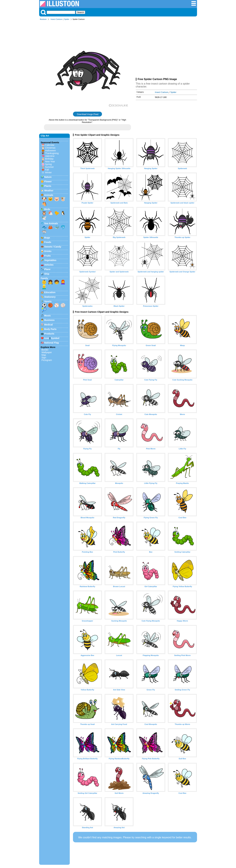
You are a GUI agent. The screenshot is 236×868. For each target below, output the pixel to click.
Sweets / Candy (53, 247)
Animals (49, 195)
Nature (48, 177)
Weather (49, 191)
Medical (49, 325)
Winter (48, 172)
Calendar (50, 145)
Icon (47, 338)
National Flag (52, 343)
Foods (48, 242)
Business (49, 320)
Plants (48, 186)
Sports (48, 301)
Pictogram (47, 360)
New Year (50, 161)
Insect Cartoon (56, 19)
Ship (47, 274)
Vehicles (49, 265)
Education (50, 292)
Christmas (50, 148)
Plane (47, 269)
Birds (47, 209)
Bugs (47, 238)
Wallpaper (47, 352)
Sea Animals (51, 223)
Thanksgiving (52, 153)
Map (44, 355)
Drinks (48, 251)
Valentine (50, 156)
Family (44, 278)
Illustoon (43, 19)
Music (48, 316)
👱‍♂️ (44, 287)
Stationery (50, 297)
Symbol (55, 338)
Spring (48, 164)
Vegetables (50, 260)
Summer (49, 167)
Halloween (51, 151)
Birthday (49, 159)
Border (45, 350)
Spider (67, 19)
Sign (44, 358)
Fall (47, 170)
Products (49, 334)
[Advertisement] (166, 50)
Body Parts (50, 329)
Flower (48, 182)
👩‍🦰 (63, 282)
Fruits (48, 256)
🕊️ (44, 218)
